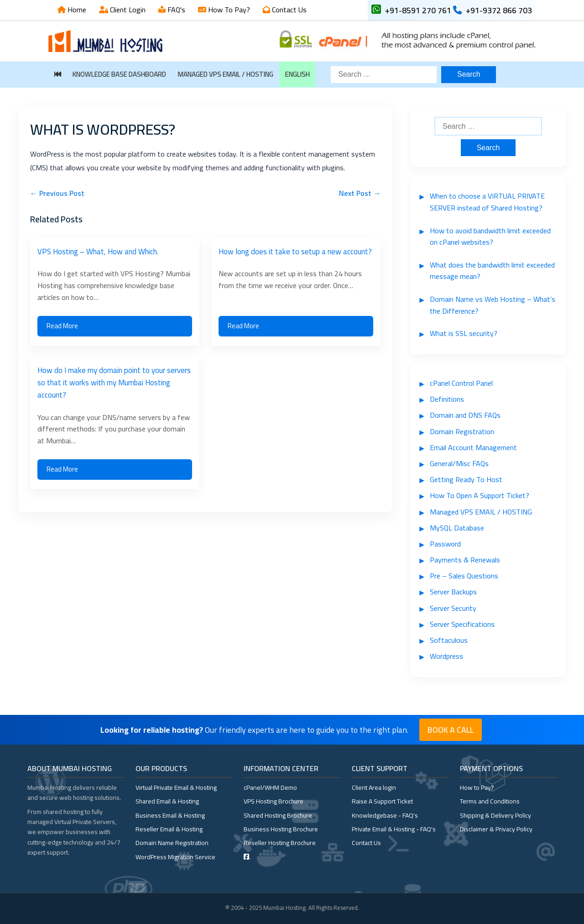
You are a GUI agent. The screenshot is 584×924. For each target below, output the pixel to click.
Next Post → (360, 193)
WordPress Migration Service (175, 857)
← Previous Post (57, 193)
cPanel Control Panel (461, 383)
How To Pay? (228, 10)
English (297, 74)
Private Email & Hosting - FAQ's (394, 829)
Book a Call (451, 730)
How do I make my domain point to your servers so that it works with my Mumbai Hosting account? (114, 383)
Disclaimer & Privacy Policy (496, 829)
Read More (62, 326)
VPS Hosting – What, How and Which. (98, 252)
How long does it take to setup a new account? (295, 252)
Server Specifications (462, 624)
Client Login (127, 10)
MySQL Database (457, 528)
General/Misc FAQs (459, 463)
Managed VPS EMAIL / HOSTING (226, 74)
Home (76, 10)
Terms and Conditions (490, 801)
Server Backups (453, 592)
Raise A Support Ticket (382, 801)
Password (445, 544)
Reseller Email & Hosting (169, 829)
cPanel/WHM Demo (270, 787)
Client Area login (374, 787)
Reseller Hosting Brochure (280, 843)
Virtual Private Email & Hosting (176, 787)
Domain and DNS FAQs (465, 415)
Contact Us (288, 10)
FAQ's (175, 10)
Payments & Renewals (465, 560)
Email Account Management (473, 447)
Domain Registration (462, 431)
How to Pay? (477, 787)
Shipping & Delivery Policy (495, 815)
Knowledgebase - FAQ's (385, 815)
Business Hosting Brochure (281, 829)
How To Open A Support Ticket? (480, 495)
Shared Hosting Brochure (278, 815)
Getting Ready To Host (466, 479)
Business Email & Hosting (170, 815)
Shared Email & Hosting (167, 801)
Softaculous (449, 640)
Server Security (453, 608)
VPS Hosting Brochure (274, 801)
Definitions (447, 399)
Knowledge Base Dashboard (119, 74)
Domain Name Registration (172, 843)
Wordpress (446, 656)
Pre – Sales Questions (464, 576)
